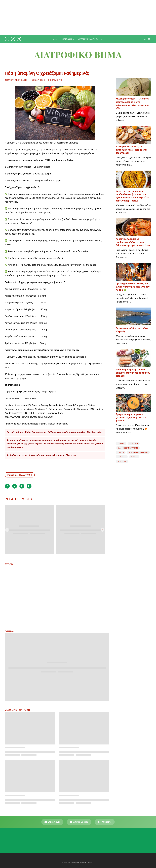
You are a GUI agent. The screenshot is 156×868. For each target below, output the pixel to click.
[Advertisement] (75, 18)
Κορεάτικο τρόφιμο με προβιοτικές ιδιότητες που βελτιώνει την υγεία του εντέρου (133, 242)
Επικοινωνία (52, 822)
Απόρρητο (105, 822)
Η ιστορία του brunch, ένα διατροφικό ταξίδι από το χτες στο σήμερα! (132, 150)
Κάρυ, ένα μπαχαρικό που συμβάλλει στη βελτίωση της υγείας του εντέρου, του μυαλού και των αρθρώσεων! (132, 196)
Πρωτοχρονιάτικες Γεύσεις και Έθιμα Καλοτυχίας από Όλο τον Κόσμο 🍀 (133, 287)
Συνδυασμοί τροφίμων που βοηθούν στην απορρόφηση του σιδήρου (133, 373)
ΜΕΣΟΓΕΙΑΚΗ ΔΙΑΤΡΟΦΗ (20, 475)
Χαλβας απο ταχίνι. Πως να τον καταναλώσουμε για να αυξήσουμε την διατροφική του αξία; (132, 104)
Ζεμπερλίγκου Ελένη (17, 80)
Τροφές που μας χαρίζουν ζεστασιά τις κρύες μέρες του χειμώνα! (131, 417)
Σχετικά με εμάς (79, 822)
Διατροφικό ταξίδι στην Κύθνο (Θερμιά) (132, 330)
